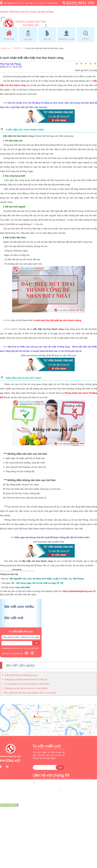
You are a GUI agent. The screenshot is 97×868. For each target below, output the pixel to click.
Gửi (36, 643)
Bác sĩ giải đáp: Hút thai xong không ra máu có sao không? (30, 693)
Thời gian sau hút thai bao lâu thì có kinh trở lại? (26, 688)
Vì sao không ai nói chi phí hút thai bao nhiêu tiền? (27, 684)
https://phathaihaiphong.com (78, 591)
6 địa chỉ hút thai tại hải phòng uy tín (21, 675)
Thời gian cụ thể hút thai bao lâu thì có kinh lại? (26, 679)
